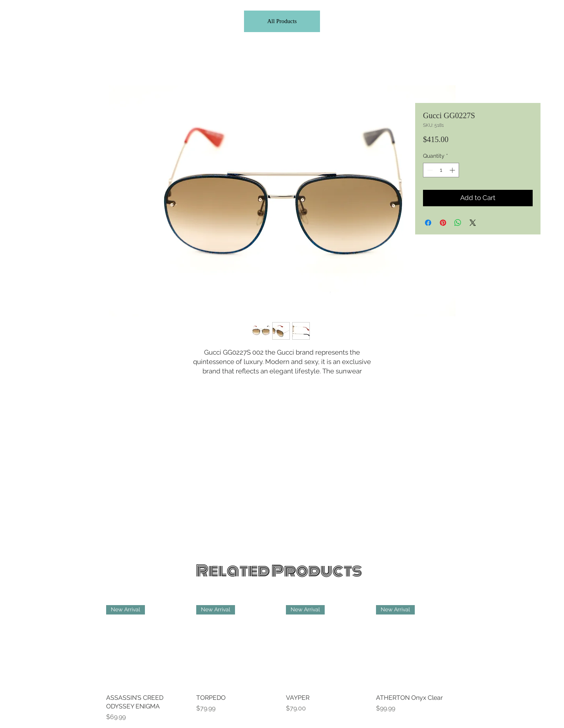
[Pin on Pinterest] (443, 223)
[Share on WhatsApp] (458, 223)
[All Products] (282, 21)
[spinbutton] (441, 170)
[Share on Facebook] (428, 223)
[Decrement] (429, 170)
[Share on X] (473, 223)
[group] (282, 663)
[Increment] (453, 170)
